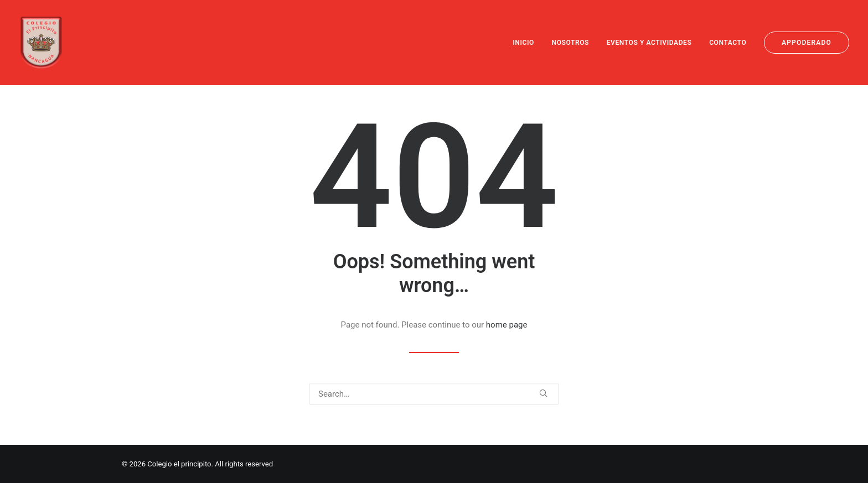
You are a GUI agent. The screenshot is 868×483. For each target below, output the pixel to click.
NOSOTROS (570, 43)
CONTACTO (728, 43)
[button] (543, 393)
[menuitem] (527, 43)
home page (507, 325)
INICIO (523, 43)
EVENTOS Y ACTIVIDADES (649, 43)
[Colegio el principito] (41, 43)
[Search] (434, 394)
